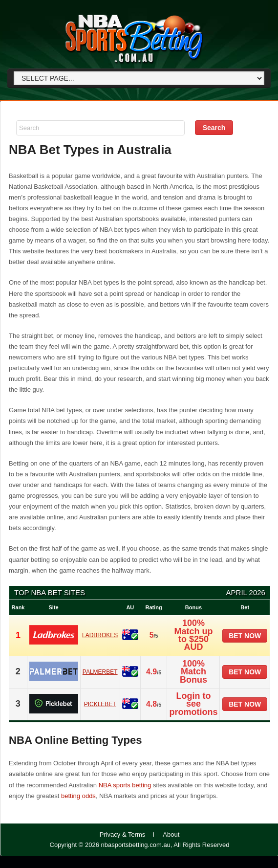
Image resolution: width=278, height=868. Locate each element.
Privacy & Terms (123, 835)
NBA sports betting (125, 785)
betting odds (78, 796)
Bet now (245, 636)
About (171, 835)
